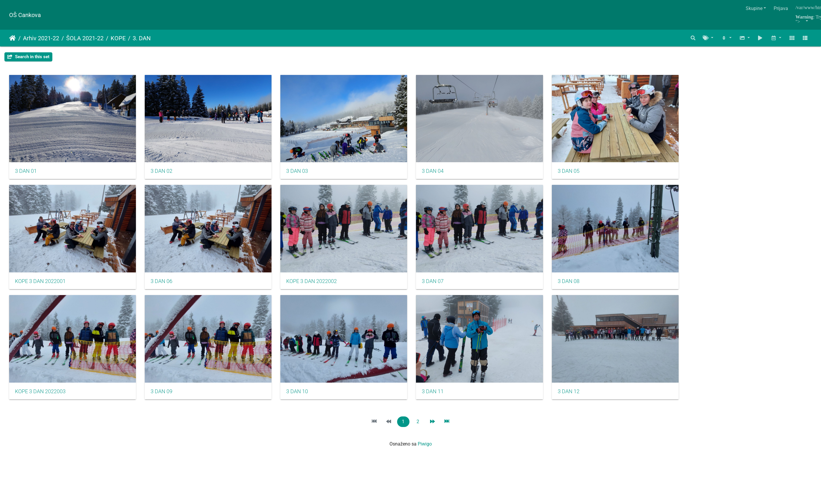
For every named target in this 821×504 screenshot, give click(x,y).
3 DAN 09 (165, 399)
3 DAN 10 (304, 399)
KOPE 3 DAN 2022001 (40, 286)
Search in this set (28, 57)
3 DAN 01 (26, 174)
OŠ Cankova (25, 15)
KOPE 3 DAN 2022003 (40, 399)
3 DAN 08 (583, 286)
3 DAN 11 (444, 399)
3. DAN (142, 38)
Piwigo (425, 451)
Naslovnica (13, 38)
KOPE (118, 38)
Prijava (781, 8)
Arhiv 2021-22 (41, 38)
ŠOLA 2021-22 (85, 38)
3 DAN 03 (304, 174)
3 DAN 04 (444, 174)
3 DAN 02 (165, 174)
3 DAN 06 (165, 286)
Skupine (754, 8)
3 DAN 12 (583, 399)
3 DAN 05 (583, 174)
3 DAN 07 (444, 286)
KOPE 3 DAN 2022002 (319, 286)
